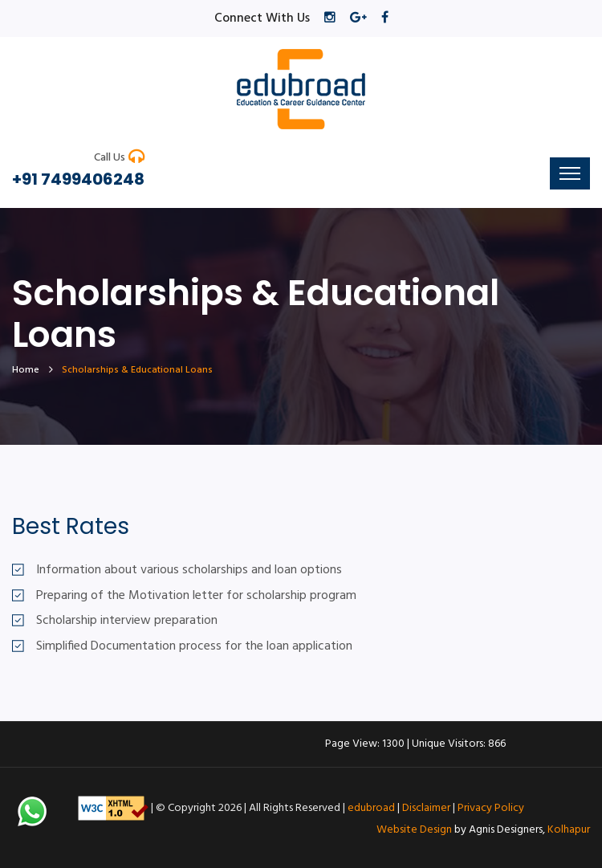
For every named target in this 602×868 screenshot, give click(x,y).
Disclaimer (426, 808)
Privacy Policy (491, 808)
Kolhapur (569, 830)
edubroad (371, 808)
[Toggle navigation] (570, 173)
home (26, 370)
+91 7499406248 (78, 179)
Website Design (414, 830)
